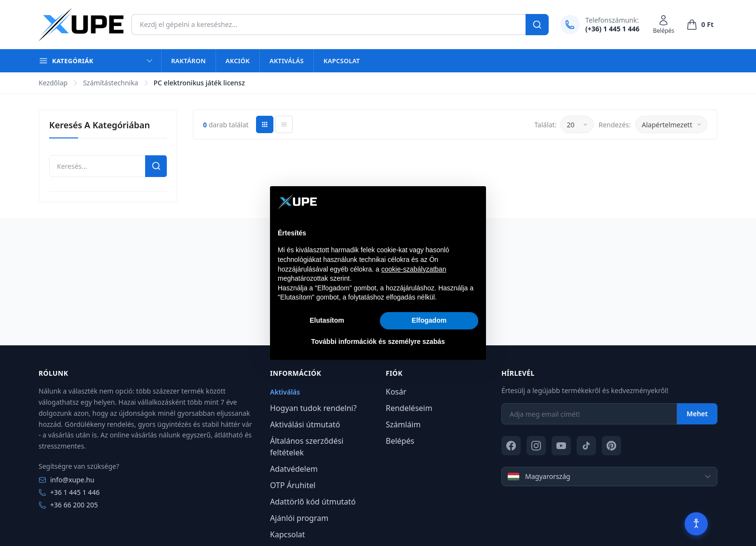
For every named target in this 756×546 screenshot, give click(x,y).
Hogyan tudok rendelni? (313, 408)
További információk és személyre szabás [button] (378, 341)
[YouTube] (561, 446)
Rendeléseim (409, 408)
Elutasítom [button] (327, 320)
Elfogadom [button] (429, 320)
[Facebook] (511, 446)
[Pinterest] (611, 446)
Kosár (396, 392)
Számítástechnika (110, 83)
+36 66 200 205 (68, 505)
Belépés (400, 441)
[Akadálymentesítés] (696, 524)
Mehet (697, 414)
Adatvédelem (294, 469)
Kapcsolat (342, 61)
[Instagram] (536, 446)
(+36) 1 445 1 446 (612, 29)
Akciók (238, 61)
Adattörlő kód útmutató (313, 502)
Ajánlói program (299, 518)
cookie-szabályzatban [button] (414, 269)
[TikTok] (586, 446)
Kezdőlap (53, 83)
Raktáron (189, 61)
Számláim (403, 424)
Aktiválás (287, 61)
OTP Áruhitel (293, 485)
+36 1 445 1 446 (69, 492)
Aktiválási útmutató (305, 424)
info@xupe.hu (67, 480)
